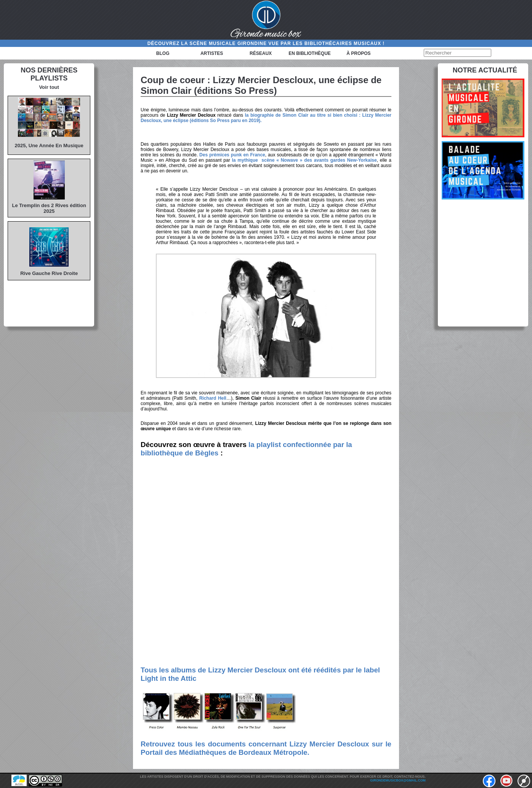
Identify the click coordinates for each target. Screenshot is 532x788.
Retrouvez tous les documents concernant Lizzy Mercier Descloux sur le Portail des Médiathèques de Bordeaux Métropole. (266, 748)
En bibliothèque (310, 53)
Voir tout (49, 87)
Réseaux (261, 53)
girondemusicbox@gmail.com (398, 780)
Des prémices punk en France (232, 155)
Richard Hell (213, 398)
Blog (163, 53)
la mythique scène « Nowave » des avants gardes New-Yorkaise (304, 160)
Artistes (212, 53)
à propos (358, 53)
